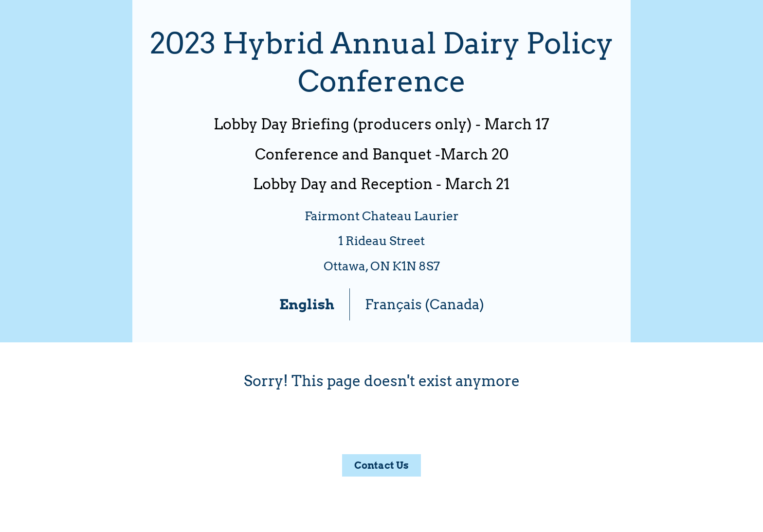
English (307, 304)
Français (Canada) (425, 304)
